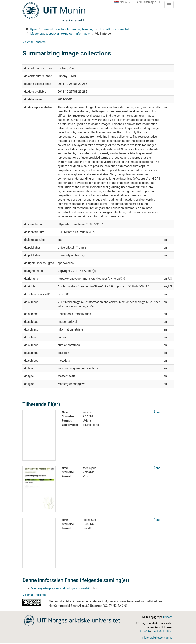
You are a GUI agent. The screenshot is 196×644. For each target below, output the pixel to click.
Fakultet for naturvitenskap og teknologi (68, 29)
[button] (122, 2)
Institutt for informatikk (115, 29)
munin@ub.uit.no (162, 631)
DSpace (168, 617)
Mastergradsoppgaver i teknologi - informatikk (60, 34)
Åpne (157, 412)
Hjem (33, 29)
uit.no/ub (144, 631)
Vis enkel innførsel (34, 42)
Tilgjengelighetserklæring (157, 638)
